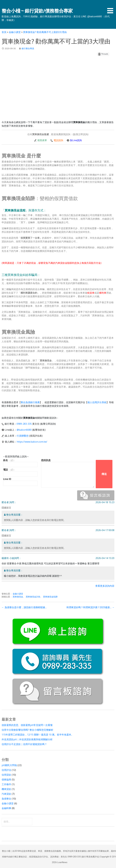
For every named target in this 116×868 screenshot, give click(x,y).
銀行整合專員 (28, 48)
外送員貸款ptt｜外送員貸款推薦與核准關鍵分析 (27, 739)
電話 (9, 470)
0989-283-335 (24, 424)
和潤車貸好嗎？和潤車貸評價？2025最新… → (90, 607)
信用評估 (6, 770)
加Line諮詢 (76, 140)
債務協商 (6, 780)
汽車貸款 (6, 794)
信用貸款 (6, 775)
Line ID (7, 479)
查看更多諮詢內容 (105, 586)
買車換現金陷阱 (50, 597)
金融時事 (6, 808)
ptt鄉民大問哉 (9, 765)
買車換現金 (18, 597)
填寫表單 (42, 140)
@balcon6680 (24, 430)
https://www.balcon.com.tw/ (32, 442)
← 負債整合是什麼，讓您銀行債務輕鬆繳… (24, 607)
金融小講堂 (18, 594)
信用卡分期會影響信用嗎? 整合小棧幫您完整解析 (27, 730)
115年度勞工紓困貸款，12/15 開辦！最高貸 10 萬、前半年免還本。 (38, 735)
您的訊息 (46, 460)
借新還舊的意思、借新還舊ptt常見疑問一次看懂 (27, 725)
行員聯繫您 (23, 436)
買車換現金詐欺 (33, 597)
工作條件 (6, 784)
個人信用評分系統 (97, 402)
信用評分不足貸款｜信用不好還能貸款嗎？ (24, 744)
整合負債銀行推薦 (30, 402)
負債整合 (6, 799)
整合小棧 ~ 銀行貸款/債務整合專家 (37, 11)
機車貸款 (6, 789)
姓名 (9, 460)
